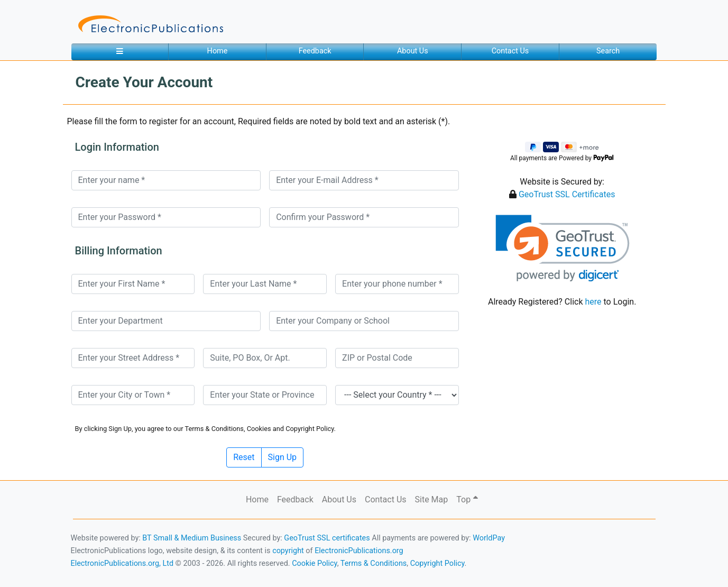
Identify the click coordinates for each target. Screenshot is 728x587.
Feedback (315, 51)
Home (218, 51)
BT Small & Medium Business (192, 538)
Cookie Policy (315, 563)
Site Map (432, 499)
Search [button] (608, 51)
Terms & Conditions (374, 563)
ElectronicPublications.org (359, 551)
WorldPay (489, 538)
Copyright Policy (437, 563)
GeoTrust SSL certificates (327, 538)
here (593, 302)
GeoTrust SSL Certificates (567, 194)
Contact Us (510, 51)
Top (467, 499)
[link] (562, 248)
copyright (288, 551)
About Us (413, 51)
